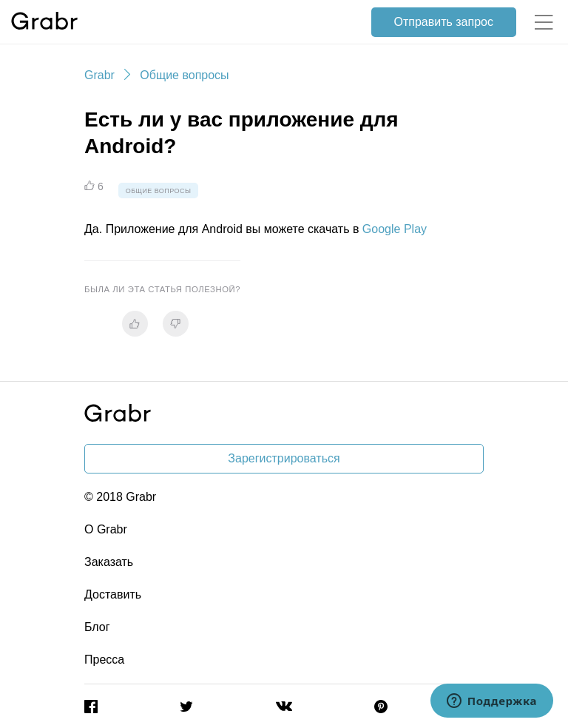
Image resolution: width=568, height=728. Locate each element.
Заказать (109, 562)
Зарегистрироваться (284, 458)
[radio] (135, 324)
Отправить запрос (444, 22)
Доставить (113, 594)
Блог (97, 627)
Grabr (99, 75)
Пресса (104, 660)
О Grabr (106, 529)
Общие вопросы (184, 75)
